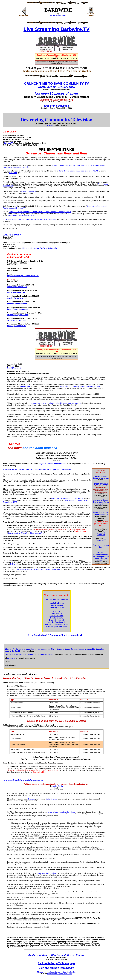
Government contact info (101, 546)
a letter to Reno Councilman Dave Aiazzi (61, 812)
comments (11, 658)
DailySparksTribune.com (27, 780)
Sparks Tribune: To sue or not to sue (101, 477)
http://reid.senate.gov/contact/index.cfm (23, 276)
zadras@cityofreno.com (17, 320)
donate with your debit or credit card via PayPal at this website (37, 569)
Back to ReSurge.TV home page (56, 963)
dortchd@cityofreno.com (17, 298)
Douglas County (57, 618)
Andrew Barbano (51, 799)
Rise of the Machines (56, 106)
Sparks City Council (56, 622)
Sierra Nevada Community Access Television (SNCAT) (78, 171)
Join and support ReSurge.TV (56, 968)
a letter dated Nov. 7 (29, 191)
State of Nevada (56, 605)
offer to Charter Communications (53, 463)
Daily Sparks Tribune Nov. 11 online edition (67, 498)
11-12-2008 (50, 125)
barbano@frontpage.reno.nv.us (60, 974)
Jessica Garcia (58, 786)
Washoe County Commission (56, 624)
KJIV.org (13, 564)
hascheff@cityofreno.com (17, 309)
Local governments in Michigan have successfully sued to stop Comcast (30, 219)
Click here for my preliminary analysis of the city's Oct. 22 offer (29, 655)
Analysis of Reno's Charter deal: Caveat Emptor (101, 502)
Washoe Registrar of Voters (56, 627)
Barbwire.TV (8, 143)
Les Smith (13, 173)
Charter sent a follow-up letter (47, 873)
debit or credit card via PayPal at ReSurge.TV (39, 248)
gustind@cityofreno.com (17, 304)
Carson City (57, 611)
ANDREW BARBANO (58, 16)
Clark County (56, 613)
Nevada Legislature (56, 603)
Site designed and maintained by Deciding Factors (56, 972)
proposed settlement (101, 534)
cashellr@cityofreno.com (17, 287)
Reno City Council (56, 620)
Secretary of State (56, 607)
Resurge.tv (32, 799)
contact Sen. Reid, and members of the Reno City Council (40, 212)
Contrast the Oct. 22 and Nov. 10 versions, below (26, 533)
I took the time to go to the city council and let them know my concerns (55, 403)
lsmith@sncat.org (14, 368)
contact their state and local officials (22, 216)
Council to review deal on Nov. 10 (101, 513)
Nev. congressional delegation (56, 599)
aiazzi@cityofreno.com (16, 292)
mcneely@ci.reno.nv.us (16, 326)
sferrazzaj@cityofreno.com (18, 315)
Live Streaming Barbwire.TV (57, 29)
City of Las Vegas (57, 616)
